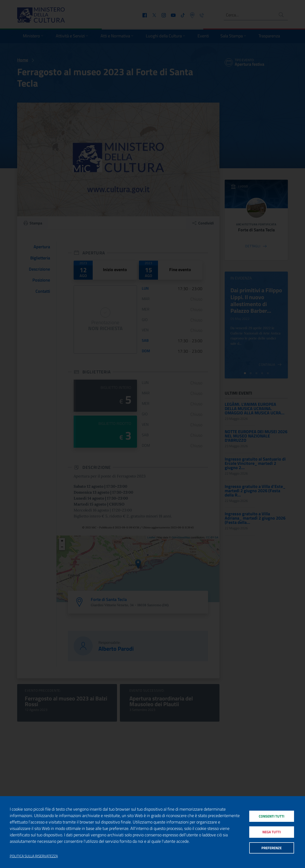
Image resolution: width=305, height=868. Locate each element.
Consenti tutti (272, 816)
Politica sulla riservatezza (34, 856)
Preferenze (272, 848)
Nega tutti (272, 832)
